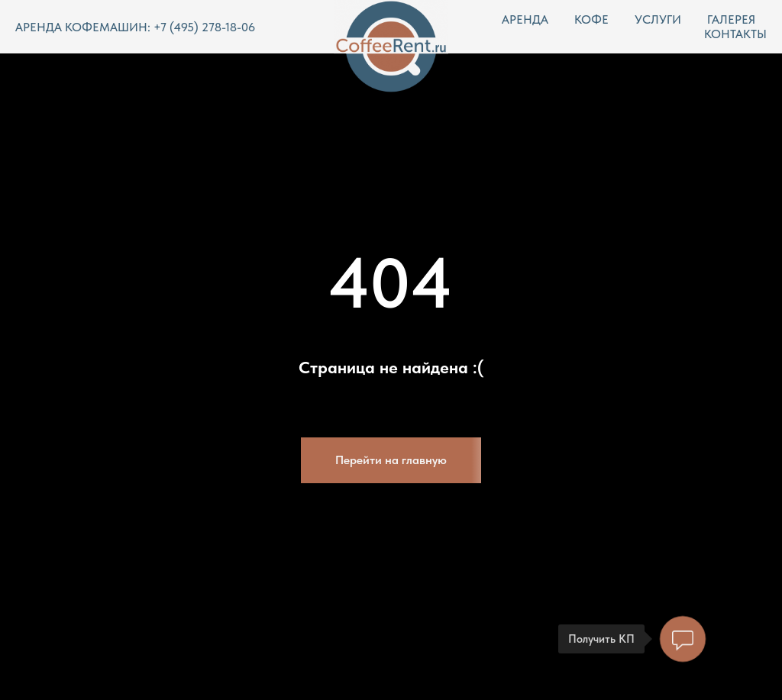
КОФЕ (591, 19)
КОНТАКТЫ (735, 34)
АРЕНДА (525, 19)
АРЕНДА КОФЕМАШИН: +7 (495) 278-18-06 (135, 27)
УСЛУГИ (658, 19)
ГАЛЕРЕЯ (731, 19)
